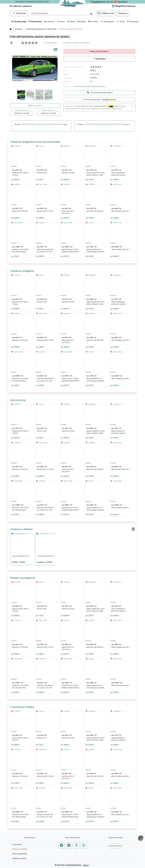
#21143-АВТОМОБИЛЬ (96, 87)
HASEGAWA (94, 74)
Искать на (41, 124)
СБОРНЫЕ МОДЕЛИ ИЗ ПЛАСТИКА (41, 29)
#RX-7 (77, 87)
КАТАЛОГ (19, 29)
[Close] (133, 106)
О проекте (17, 844)
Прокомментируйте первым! (100, 93)
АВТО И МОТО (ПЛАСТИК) (71, 29)
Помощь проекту (20, 849)
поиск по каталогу (40, 14)
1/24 (91, 81)
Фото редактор (20, 854)
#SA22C (83, 87)
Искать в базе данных (100, 100)
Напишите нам (116, 846)
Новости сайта (19, 858)
